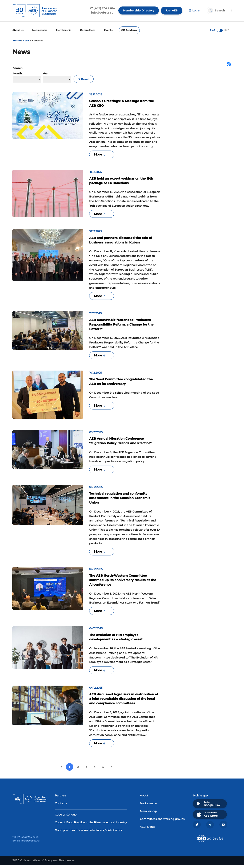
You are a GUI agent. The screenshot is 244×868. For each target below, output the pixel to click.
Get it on (208, 806)
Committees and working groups (162, 821)
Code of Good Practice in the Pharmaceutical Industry (91, 825)
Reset (84, 79)
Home (17, 40)
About (144, 798)
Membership (64, 30)
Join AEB (172, 10)
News (26, 40)
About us (18, 30)
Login (194, 10)
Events (109, 30)
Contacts (61, 806)
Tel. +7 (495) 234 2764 (25, 840)
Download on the (207, 817)
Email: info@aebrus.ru (26, 843)
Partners (61, 798)
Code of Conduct (66, 817)
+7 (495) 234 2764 (102, 8)
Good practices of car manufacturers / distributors (88, 833)
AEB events (148, 829)
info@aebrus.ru (102, 13)
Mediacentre (40, 30)
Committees (88, 30)
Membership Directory (139, 10)
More (100, 155)
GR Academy (130, 30)
